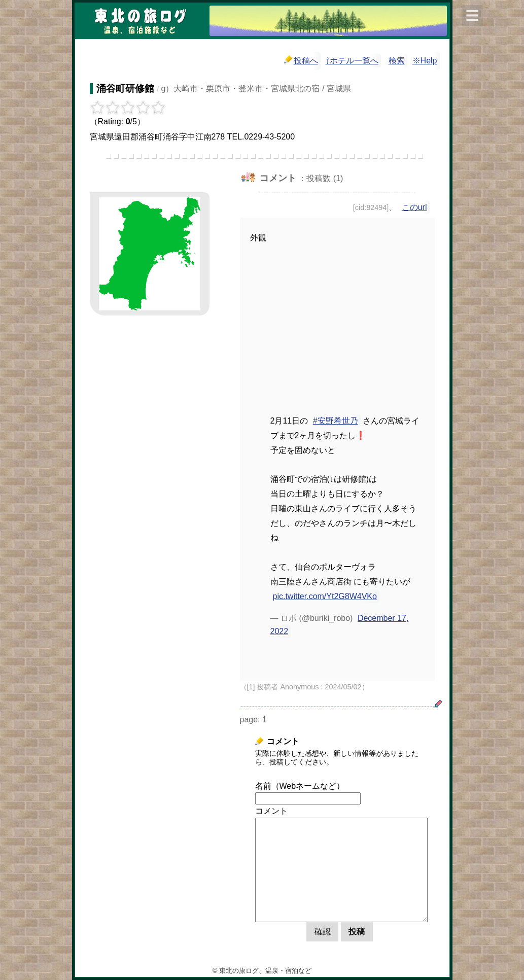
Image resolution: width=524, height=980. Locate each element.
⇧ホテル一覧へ (352, 61)
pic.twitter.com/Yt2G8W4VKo (325, 596)
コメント (271, 811)
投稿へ (301, 60)
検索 (397, 61)
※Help (425, 61)
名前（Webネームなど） (300, 786)
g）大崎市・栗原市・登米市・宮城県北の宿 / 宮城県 (256, 89)
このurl (414, 207)
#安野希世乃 (336, 421)
